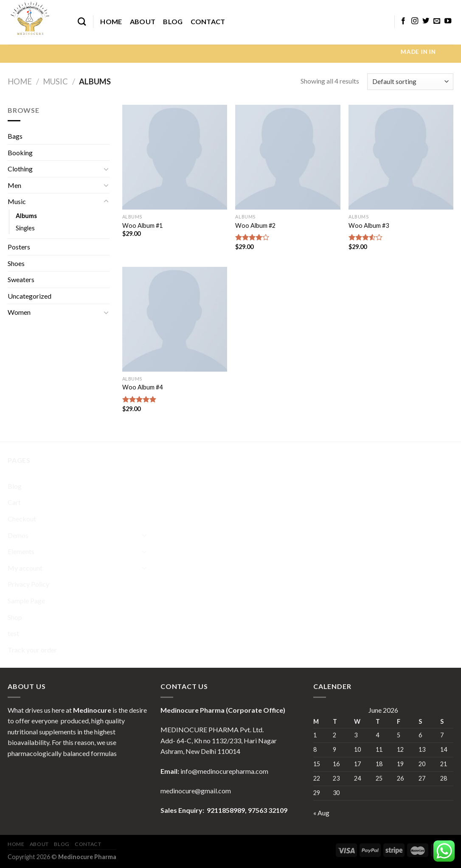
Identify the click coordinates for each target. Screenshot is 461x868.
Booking (20, 153)
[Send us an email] (437, 21)
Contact (208, 21)
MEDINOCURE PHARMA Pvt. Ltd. (212, 729)
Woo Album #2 (255, 225)
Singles (25, 228)
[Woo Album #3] (401, 157)
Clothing (20, 169)
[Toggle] (106, 169)
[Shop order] (410, 82)
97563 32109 (267, 810)
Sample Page (26, 601)
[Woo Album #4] (175, 319)
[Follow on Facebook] (403, 21)
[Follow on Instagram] (415, 21)
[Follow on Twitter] (426, 21)
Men (14, 185)
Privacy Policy (28, 584)
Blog (173, 21)
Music (55, 81)
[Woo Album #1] (175, 157)
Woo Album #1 (142, 225)
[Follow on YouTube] (448, 21)
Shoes (16, 263)
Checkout (22, 519)
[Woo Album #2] (288, 157)
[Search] (82, 21)
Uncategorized (30, 296)
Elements (21, 551)
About (143, 21)
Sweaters (21, 279)
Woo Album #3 (369, 225)
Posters (19, 247)
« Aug (321, 813)
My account (25, 568)
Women (19, 312)
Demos (18, 535)
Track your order (32, 650)
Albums (26, 216)
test (13, 633)
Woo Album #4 (142, 387)
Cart (14, 502)
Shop (15, 617)
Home (111, 21)
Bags (15, 136)
